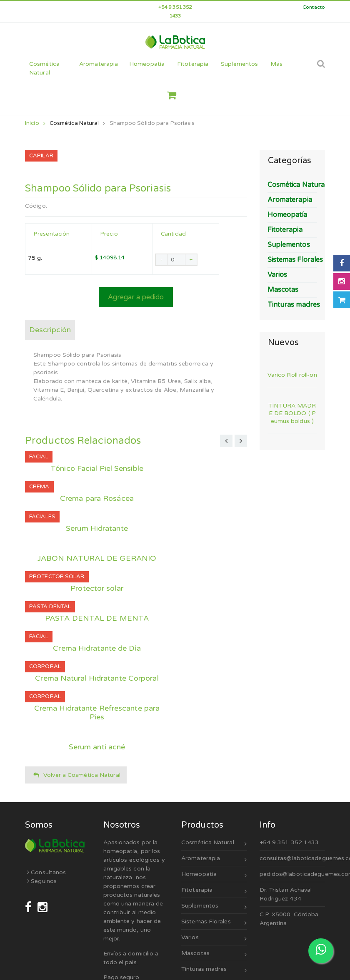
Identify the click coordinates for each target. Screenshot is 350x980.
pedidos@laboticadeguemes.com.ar (292, 874)
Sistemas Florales (214, 923)
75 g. (35, 258)
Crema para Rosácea (97, 499)
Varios (214, 939)
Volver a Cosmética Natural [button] (77, 775)
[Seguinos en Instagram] (42, 907)
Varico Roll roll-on (292, 375)
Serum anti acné (97, 747)
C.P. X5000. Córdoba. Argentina (290, 919)
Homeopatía (214, 875)
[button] (175, 96)
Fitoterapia (214, 891)
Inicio (35, 123)
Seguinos (42, 881)
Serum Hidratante (97, 529)
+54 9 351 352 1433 (289, 842)
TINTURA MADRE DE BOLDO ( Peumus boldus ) (292, 413)
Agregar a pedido (136, 297)
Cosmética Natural (74, 123)
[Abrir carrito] (342, 300)
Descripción (50, 330)
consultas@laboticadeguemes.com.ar (292, 858)
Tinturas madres (214, 970)
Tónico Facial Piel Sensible (97, 469)
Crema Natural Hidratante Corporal (97, 678)
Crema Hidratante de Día (97, 648)
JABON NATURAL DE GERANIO (97, 558)
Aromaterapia (214, 859)
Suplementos (214, 907)
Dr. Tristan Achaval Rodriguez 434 (286, 894)
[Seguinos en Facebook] (29, 907)
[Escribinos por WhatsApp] (321, 951)
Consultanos (46, 872)
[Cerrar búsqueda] (310, 68)
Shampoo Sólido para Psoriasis (152, 123)
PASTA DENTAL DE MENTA (97, 618)
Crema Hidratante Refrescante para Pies (97, 713)
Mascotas (214, 954)
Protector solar (97, 588)
